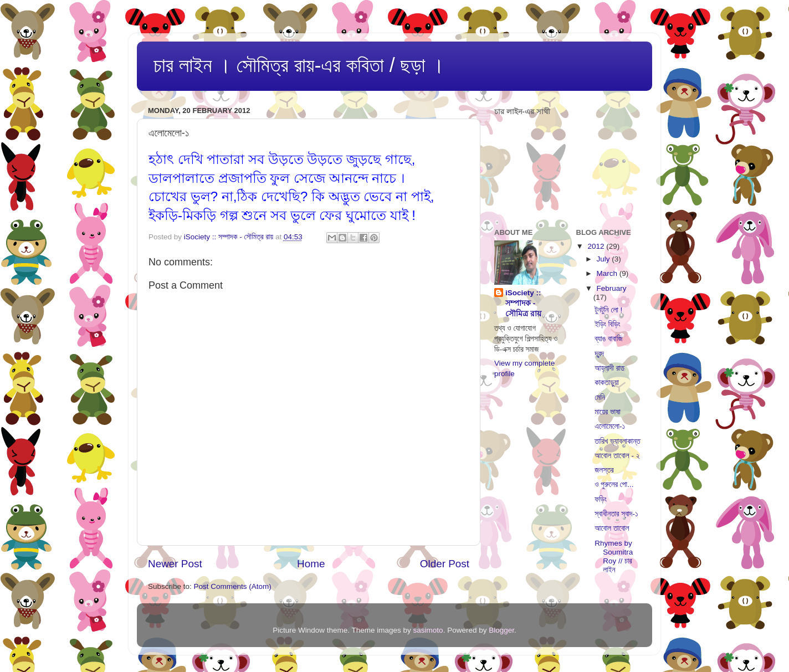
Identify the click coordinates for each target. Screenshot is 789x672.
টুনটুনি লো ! (608, 310)
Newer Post (175, 564)
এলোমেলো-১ (610, 426)
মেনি (600, 397)
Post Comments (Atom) (233, 586)
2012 (597, 246)
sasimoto (428, 630)
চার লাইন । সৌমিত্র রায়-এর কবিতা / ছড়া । (299, 65)
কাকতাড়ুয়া (607, 383)
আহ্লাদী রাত (609, 368)
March (608, 273)
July (604, 259)
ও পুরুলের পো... (614, 484)
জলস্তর (604, 470)
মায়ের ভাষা (608, 412)
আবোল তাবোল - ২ (617, 456)
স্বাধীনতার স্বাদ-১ (616, 514)
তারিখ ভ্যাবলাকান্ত (617, 441)
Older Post (445, 564)
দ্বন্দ (599, 354)
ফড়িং (601, 499)
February (612, 288)
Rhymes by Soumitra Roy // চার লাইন (614, 557)
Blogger (501, 630)
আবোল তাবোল (612, 528)
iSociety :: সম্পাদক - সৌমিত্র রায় (523, 303)
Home (311, 564)
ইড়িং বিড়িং (607, 324)
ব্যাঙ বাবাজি (608, 339)
